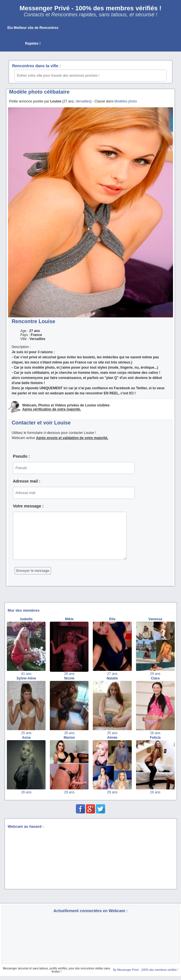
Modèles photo (126, 101)
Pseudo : (21, 456)
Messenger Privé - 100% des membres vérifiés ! (90, 8)
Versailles (83, 101)
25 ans (26, 733)
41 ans (26, 674)
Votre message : (28, 506)
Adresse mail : (27, 481)
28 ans (69, 674)
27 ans (112, 674)
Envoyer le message (33, 571)
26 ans (69, 733)
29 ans (155, 674)
